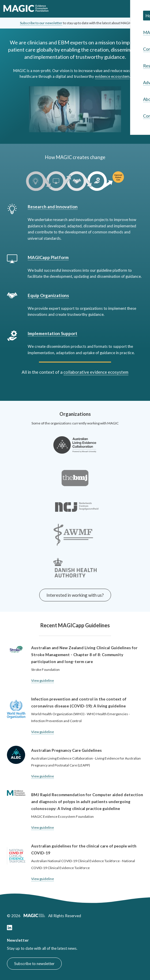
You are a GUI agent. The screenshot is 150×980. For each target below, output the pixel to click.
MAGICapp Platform (48, 257)
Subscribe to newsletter (34, 964)
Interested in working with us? (75, 595)
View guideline (43, 680)
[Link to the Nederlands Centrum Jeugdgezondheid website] (77, 513)
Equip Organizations (48, 295)
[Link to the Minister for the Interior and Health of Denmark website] (75, 573)
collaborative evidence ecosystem (96, 372)
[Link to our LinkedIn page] (10, 929)
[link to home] (26, 9)
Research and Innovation (53, 207)
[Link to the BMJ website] (75, 484)
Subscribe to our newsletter (41, 23)
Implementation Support (52, 333)
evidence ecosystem (112, 76)
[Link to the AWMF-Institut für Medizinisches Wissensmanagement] (73, 540)
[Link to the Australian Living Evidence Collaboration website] (75, 451)
